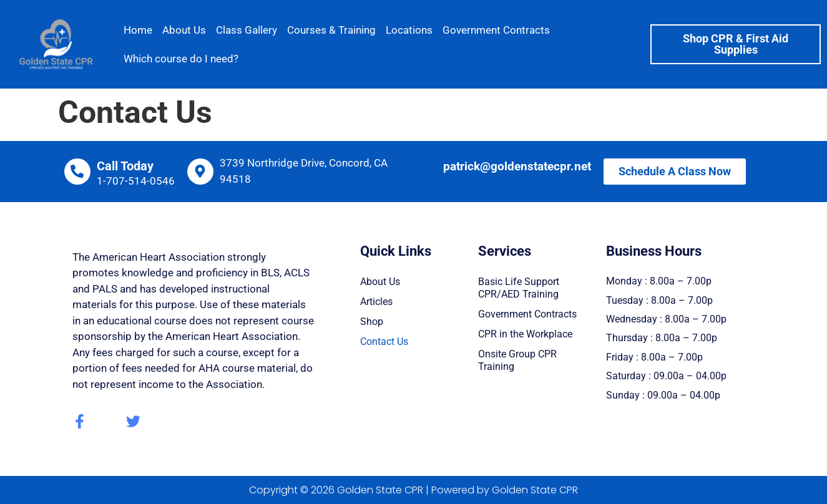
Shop (372, 322)
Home (138, 30)
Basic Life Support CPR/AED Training (519, 288)
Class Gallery (247, 30)
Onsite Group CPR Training (517, 360)
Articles (376, 302)
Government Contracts (496, 30)
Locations (409, 30)
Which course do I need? (181, 59)
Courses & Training (331, 30)
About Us (184, 30)
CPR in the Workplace (525, 334)
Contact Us (384, 342)
